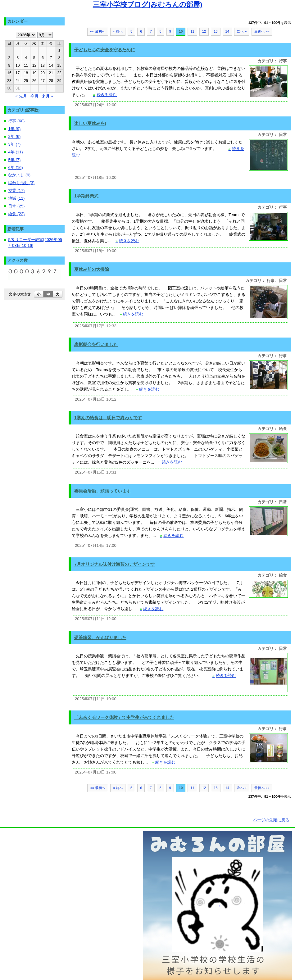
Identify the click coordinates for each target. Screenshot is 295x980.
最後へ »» (262, 31)
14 (227, 31)
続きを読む (105, 95)
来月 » (47, 96)
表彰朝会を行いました (96, 344)
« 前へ (118, 31)
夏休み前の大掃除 (92, 269)
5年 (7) (14, 160)
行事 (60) (16, 121)
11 (192, 31)
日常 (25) (16, 206)
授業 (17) (16, 191)
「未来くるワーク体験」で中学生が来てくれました (124, 717)
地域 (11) (16, 198)
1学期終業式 (86, 196)
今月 (34, 96)
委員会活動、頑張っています (102, 491)
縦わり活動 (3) (21, 183)
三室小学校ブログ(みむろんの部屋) (148, 5)
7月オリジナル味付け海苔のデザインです (115, 564)
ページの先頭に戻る (271, 820)
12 (204, 31)
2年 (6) (14, 136)
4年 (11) (15, 152)
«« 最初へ (98, 31)
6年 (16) (15, 168)
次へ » (242, 31)
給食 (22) (16, 214)
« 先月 (21, 96)
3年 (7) (14, 144)
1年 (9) (14, 129)
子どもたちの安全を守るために (105, 50)
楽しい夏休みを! (90, 123)
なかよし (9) (19, 175)
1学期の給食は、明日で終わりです (108, 418)
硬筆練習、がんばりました (100, 637)
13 (216, 31)
